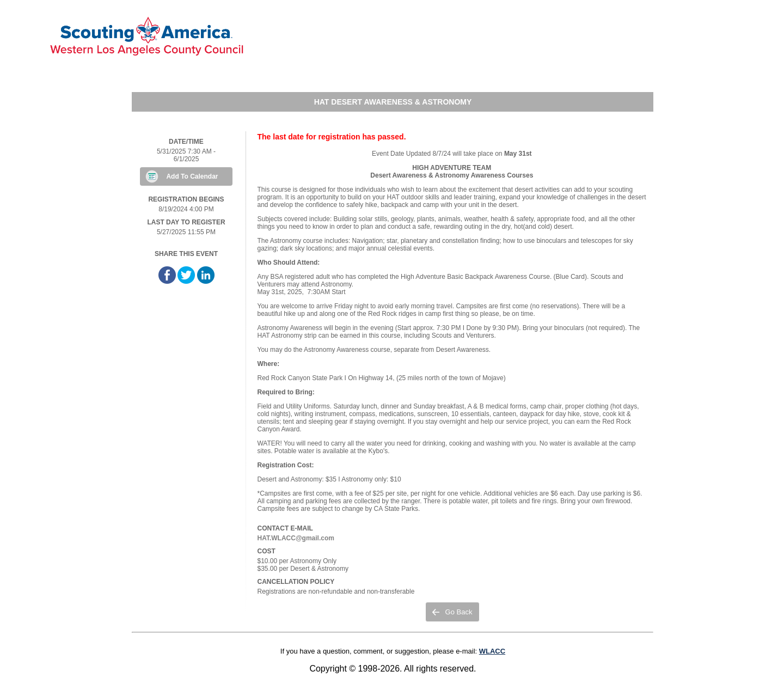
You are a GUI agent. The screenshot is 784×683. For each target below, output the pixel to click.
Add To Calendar (192, 176)
